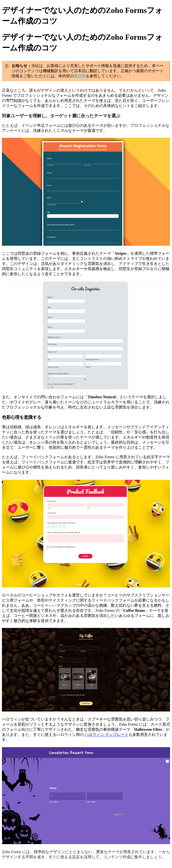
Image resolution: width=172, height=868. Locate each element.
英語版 (80, 76)
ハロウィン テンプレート (107, 735)
